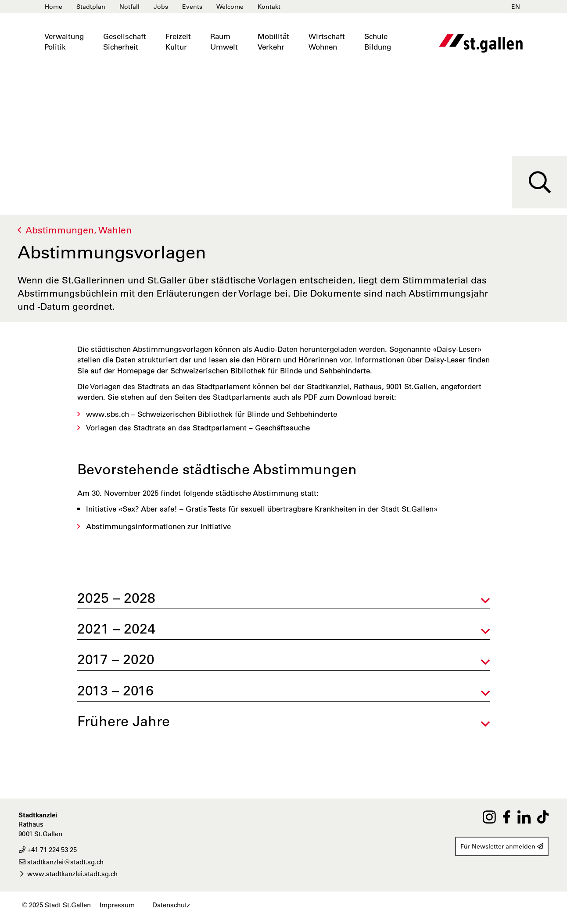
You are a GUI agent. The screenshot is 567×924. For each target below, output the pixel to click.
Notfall (129, 7)
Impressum (117, 905)
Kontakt (269, 7)
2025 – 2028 (116, 598)
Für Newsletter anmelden (502, 846)
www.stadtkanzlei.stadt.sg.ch (68, 874)
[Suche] (540, 182)
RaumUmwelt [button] (224, 42)
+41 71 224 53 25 (48, 850)
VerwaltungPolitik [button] (64, 42)
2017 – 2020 (116, 659)
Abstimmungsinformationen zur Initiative (158, 526)
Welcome (230, 7)
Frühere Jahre (124, 721)
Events (192, 7)
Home (54, 7)
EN (516, 7)
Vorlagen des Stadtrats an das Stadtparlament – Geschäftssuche (198, 428)
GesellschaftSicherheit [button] (125, 42)
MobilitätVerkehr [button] (273, 42)
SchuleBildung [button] (378, 42)
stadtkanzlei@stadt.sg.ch (61, 862)
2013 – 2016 (115, 690)
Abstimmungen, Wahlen (79, 230)
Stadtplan (91, 7)
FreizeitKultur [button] (178, 42)
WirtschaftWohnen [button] (327, 42)
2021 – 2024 (116, 629)
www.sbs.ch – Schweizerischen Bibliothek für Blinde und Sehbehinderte (212, 414)
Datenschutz (171, 905)
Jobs (161, 7)
